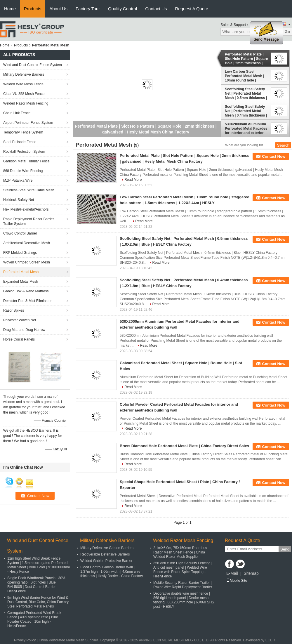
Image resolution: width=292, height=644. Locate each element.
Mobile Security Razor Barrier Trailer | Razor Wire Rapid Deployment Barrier (183, 585)
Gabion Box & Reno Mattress (26, 291)
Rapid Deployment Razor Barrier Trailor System (28, 221)
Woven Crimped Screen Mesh (27, 262)
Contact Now (274, 156)
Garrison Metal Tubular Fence (26, 161)
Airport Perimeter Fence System (28, 123)
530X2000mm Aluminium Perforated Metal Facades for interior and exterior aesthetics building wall (246, 129)
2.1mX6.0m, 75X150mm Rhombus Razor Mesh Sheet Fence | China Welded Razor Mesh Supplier (180, 552)
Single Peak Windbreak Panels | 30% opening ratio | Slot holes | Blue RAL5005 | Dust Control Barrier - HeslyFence (36, 585)
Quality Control (122, 9)
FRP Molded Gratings (20, 253)
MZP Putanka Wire (18, 180)
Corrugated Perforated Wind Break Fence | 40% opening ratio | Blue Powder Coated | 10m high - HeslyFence (34, 619)
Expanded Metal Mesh (21, 282)
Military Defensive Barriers (24, 74)
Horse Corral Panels (19, 339)
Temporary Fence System (23, 132)
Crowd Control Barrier (20, 233)
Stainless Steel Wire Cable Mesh (29, 190)
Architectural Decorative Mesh (27, 243)
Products (33, 9)
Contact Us (156, 9)
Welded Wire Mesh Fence (23, 84)
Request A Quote (191, 9)
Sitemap (251, 573)
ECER (270, 640)
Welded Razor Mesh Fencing (26, 103)
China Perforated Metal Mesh (61, 640)
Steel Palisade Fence (20, 142)
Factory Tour (88, 9)
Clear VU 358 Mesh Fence (24, 94)
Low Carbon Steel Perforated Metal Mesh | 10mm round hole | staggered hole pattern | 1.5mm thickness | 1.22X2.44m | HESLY (245, 76)
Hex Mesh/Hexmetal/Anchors (26, 209)
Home (10, 9)
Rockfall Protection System (24, 152)
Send (285, 549)
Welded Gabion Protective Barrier (106, 561)
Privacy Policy (25, 640)
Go (287, 32)
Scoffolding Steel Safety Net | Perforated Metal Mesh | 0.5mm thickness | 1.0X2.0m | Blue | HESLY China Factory (246, 93)
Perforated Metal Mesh (21, 272)
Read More (133, 180)
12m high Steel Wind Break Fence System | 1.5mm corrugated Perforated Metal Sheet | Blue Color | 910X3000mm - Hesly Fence (39, 565)
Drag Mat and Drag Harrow (24, 330)
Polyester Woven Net (20, 320)
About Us (58, 9)
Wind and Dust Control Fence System (33, 65)
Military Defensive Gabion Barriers (107, 548)
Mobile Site (237, 581)
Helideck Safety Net (19, 200)
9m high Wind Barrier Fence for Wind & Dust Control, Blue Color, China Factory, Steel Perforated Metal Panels (38, 602)
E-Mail (232, 573)
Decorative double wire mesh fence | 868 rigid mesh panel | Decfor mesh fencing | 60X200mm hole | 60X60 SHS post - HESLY (184, 600)
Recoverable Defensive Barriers (105, 554)
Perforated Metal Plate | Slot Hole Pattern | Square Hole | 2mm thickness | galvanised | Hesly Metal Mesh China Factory (246, 59)
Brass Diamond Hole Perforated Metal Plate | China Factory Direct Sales (184, 446)
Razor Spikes (14, 310)
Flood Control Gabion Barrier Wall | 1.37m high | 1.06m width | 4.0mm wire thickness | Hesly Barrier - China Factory (112, 572)
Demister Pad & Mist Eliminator (27, 301)
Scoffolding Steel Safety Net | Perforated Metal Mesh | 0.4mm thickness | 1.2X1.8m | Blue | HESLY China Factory (246, 111)
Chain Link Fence (17, 113)
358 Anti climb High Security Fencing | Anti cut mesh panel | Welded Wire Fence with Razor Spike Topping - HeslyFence (183, 570)
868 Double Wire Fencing (23, 171)
